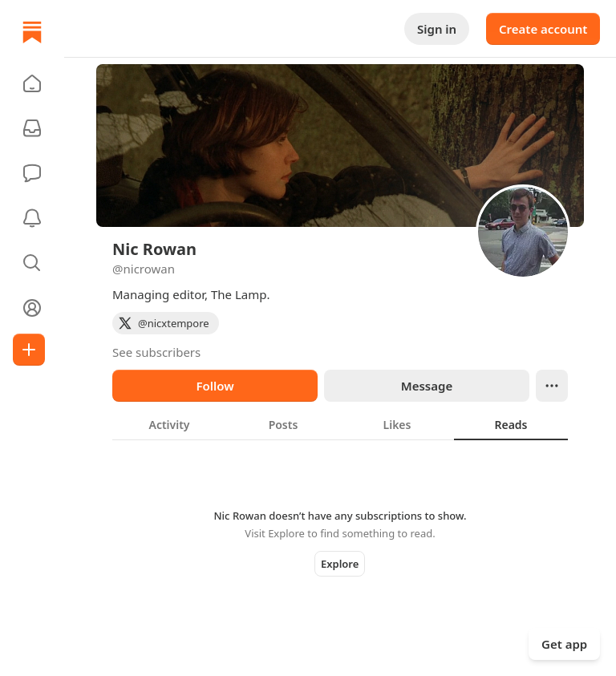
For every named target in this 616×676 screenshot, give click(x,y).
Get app (564, 644)
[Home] (32, 32)
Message (427, 386)
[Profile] (32, 308)
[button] (32, 83)
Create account (543, 29)
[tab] (169, 424)
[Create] (29, 350)
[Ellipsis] (552, 386)
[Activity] (32, 218)
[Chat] (32, 173)
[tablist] (340, 424)
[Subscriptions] (32, 128)
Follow (215, 386)
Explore (340, 564)
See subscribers (156, 352)
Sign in (437, 29)
